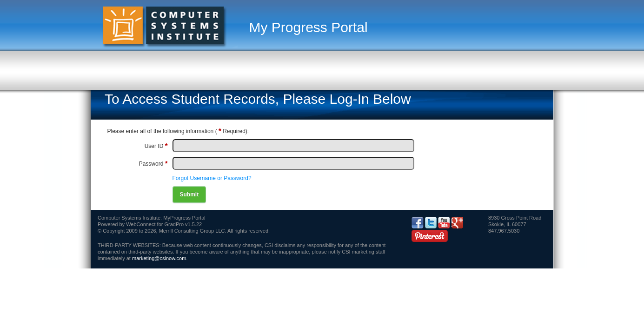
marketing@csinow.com (159, 258)
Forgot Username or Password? (212, 178)
